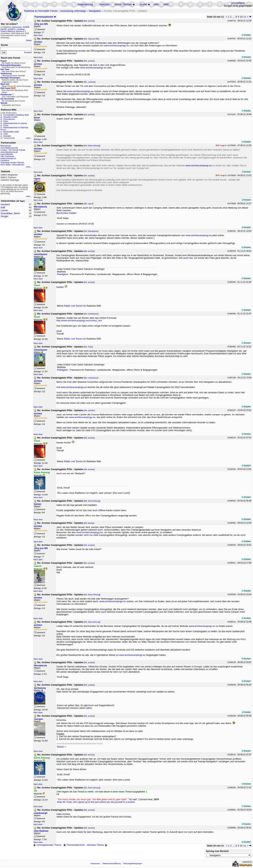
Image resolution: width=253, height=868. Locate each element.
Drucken (246, 35)
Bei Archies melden (66, 213)
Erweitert (28, 52)
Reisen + (62, 747)
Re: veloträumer (91, 314)
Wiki (166, 4)
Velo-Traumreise (7, 156)
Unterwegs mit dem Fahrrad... (13, 163)
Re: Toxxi (89, 347)
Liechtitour (5, 160)
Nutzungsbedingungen (133, 863)
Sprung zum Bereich (217, 851)
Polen (6, 121)
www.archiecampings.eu (116, 46)
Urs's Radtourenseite (9, 148)
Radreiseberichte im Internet (15, 123)
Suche (143, 4)
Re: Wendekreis (91, 231)
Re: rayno (89, 204)
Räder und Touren (74, 306)
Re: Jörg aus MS (92, 39)
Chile (5, 134)
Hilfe (156, 4)
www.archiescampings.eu (93, 68)
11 (245, 17)
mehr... (29, 138)
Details (29, 40)
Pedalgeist (62, 274)
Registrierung (85, 4)
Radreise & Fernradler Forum (41, 11)
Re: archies (89, 21)
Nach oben (38, 35)
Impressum (95, 863)
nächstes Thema (97, 845)
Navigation (95, 11)
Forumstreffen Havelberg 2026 (16, 115)
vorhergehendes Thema (47, 845)
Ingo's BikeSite (7, 154)
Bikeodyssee (6, 146)
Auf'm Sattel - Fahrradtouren (12, 165)
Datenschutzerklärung (112, 863)
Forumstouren (9, 119)
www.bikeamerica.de (9, 152)
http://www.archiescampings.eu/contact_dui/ (79, 321)
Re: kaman (89, 523)
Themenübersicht (74, 845)
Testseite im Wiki (10, 117)
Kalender (105, 4)
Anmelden (238, 3)
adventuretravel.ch (8, 158)
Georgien (7, 136)
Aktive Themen (123, 4)
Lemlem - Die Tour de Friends (13, 150)
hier (191, 258)
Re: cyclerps (90, 82)
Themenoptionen (45, 17)
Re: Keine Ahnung (92, 146)
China (6, 125)
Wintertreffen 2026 (11, 132)
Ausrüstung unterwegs (73, 11)
